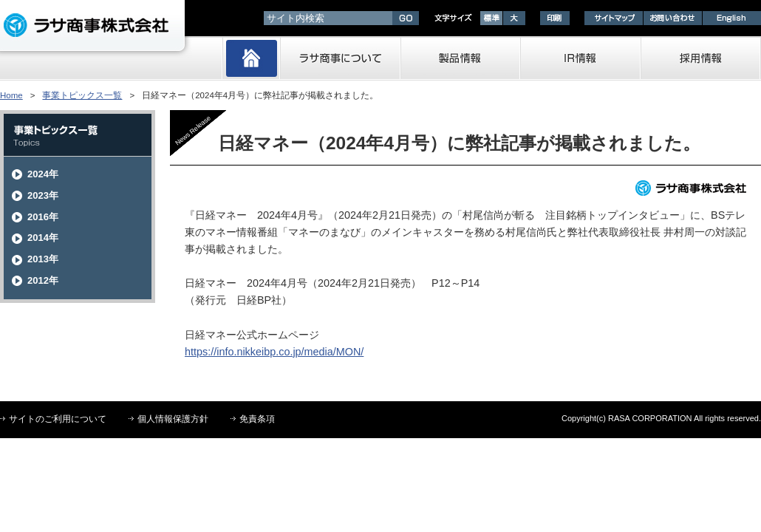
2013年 (43, 259)
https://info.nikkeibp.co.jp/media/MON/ (274, 352)
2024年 (43, 174)
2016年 (43, 217)
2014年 (43, 238)
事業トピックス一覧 (82, 95)
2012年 (43, 280)
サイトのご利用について (58, 419)
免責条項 (257, 419)
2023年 (43, 195)
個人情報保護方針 (173, 419)
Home (11, 95)
